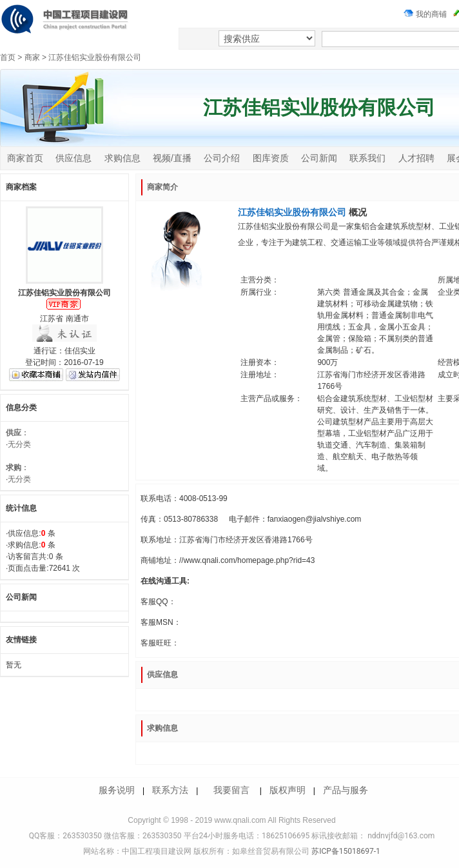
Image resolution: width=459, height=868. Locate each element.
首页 (8, 57)
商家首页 (25, 158)
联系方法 (170, 790)
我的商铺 (425, 14)
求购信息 (122, 158)
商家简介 (162, 187)
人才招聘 (416, 158)
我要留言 (231, 790)
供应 (14, 433)
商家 (32, 57)
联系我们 (367, 158)
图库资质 (271, 158)
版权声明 (288, 790)
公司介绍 (222, 158)
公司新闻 (319, 158)
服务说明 (117, 790)
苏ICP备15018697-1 (345, 851)
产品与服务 (346, 790)
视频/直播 (172, 158)
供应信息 (73, 158)
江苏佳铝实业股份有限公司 (95, 57)
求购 (14, 468)
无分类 (19, 444)
